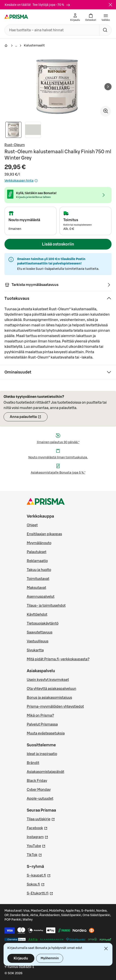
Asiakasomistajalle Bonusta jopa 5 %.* (58, 473)
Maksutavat (36, 588)
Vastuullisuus (38, 641)
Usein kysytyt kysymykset (48, 680)
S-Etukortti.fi (40, 893)
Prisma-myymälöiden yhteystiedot (55, 707)
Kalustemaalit (34, 46)
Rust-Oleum (15, 145)
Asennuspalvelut (41, 597)
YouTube (36, 846)
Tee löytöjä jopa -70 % (51, 5)
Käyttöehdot (37, 615)
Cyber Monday (39, 790)
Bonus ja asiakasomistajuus (49, 698)
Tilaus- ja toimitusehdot (46, 606)
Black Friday (37, 781)
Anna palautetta (29, 418)
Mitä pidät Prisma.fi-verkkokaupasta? (58, 659)
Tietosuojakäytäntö (43, 623)
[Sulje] (110, 5)
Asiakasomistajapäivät (46, 772)
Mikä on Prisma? (40, 716)
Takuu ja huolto (39, 570)
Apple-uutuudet (40, 799)
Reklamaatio (37, 561)
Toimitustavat (38, 579)
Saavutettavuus (40, 632)
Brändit (33, 763)
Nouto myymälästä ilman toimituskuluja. (58, 457)
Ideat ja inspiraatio (42, 754)
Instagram (37, 837)
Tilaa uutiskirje (41, 819)
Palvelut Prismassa (42, 724)
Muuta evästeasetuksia (46, 733)
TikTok (34, 854)
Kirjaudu (21, 958)
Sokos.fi (36, 884)
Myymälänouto (39, 543)
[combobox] (51, 30)
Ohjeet (32, 525)
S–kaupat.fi (39, 875)
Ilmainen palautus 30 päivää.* (58, 442)
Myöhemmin (50, 958)
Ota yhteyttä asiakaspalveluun (52, 689)
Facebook (37, 828)
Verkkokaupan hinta (21, 181)
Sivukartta (35, 650)
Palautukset (37, 552)
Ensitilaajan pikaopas (44, 534)
